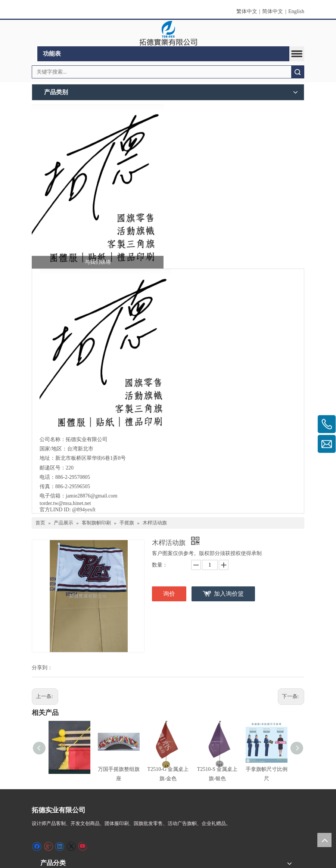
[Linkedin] (60, 846)
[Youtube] (82, 846)
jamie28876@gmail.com (92, 496)
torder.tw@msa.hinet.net (66, 503)
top (324, 840)
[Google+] (48, 846)
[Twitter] (71, 846)
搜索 (298, 72)
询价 (169, 594)
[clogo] (168, 33)
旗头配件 (69, 769)
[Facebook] (37, 846)
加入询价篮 (229, 594)
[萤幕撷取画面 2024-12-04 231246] (98, 186)
